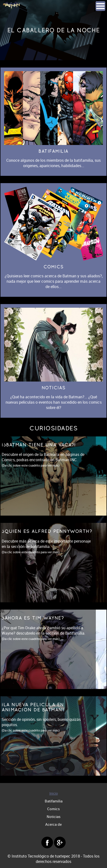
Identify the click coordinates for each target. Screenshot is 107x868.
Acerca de (53, 824)
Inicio (54, 793)
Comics (53, 809)
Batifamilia (54, 801)
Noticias (54, 817)
